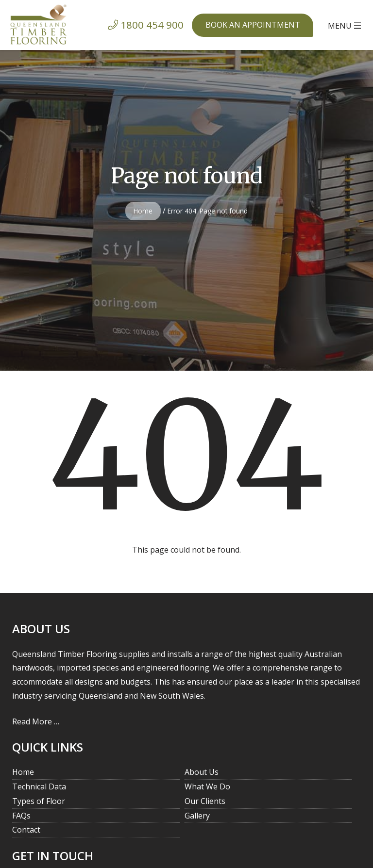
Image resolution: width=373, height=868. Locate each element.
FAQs (21, 816)
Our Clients (205, 801)
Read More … (36, 721)
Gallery (197, 816)
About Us (202, 772)
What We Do (207, 786)
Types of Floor (39, 801)
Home (143, 211)
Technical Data (39, 786)
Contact (26, 830)
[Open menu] (346, 25)
